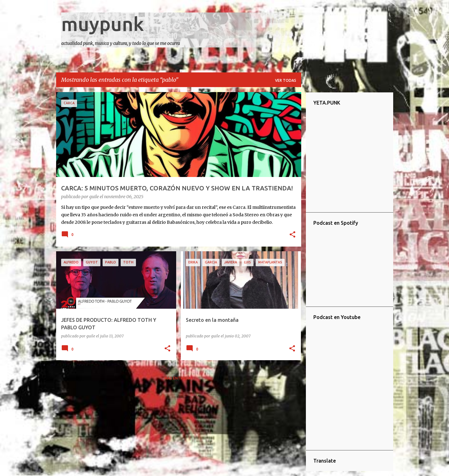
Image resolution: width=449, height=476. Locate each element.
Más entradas (179, 378)
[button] (292, 235)
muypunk (103, 24)
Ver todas (286, 80)
